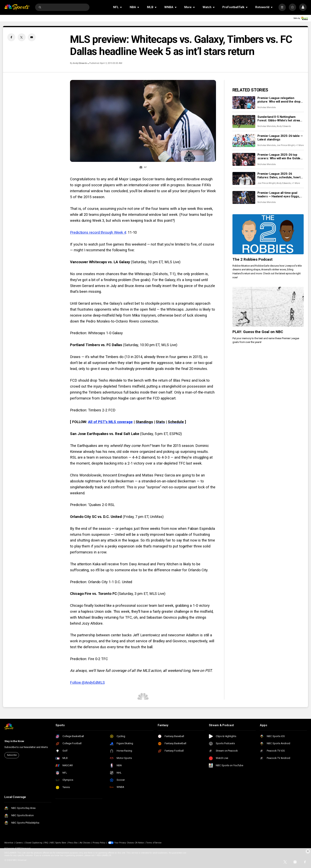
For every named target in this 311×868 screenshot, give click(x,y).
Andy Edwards (80, 63)
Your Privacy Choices (124, 843)
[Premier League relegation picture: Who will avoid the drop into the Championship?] (244, 103)
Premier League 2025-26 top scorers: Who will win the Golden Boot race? (280, 157)
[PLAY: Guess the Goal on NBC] (268, 307)
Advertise (9, 843)
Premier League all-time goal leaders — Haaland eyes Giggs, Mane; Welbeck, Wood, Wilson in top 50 (280, 195)
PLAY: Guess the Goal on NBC (258, 332)
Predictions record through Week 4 (98, 232)
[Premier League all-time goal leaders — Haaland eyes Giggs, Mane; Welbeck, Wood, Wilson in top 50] (244, 197)
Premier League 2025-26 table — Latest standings (280, 138)
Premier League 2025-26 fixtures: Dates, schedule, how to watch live (280, 176)
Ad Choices (85, 843)
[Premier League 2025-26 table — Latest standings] (244, 141)
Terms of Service (154, 843)
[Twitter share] (22, 37)
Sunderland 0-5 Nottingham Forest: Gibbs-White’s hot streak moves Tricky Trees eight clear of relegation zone (279, 119)
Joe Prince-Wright (286, 145)
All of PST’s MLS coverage (110, 422)
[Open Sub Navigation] (121, 7)
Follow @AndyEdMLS (87, 683)
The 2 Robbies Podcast (253, 259)
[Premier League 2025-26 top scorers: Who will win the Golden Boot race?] (244, 159)
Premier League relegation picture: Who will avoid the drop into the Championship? (279, 100)
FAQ (46, 843)
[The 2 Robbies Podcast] (268, 234)
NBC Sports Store (58, 843)
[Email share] (32, 37)
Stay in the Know (14, 741)
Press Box (73, 843)
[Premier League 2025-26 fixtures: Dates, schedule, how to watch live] (244, 178)
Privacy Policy (99, 843)
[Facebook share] (11, 37)
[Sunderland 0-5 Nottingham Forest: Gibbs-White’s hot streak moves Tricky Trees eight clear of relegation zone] (244, 121)
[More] (282, 7)
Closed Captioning (34, 843)
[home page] (17, 7)
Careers (19, 843)
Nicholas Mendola (267, 107)
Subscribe (12, 755)
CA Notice (139, 843)
